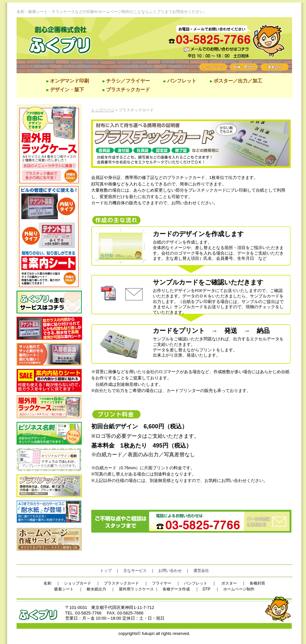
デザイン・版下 (67, 89)
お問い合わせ (170, 571)
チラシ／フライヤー (128, 81)
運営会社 (201, 571)
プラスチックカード (128, 89)
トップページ (103, 110)
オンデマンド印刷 (69, 81)
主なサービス (135, 571)
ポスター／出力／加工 (237, 81)
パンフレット (182, 81)
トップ (106, 571)
